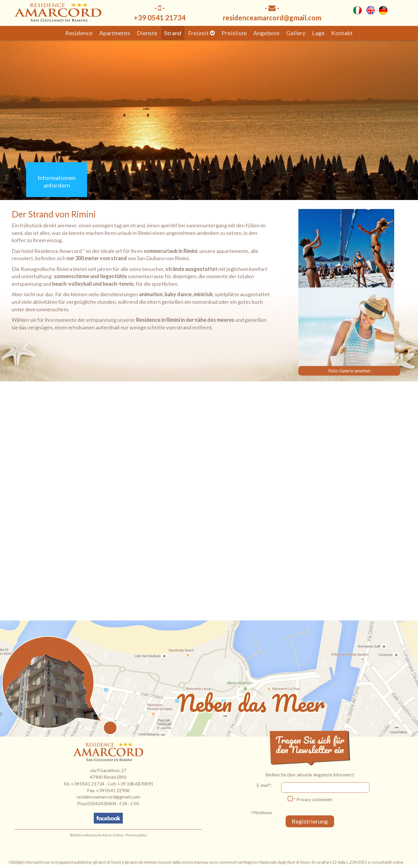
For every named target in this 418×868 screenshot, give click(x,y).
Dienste (147, 33)
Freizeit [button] (201, 33)
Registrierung (310, 821)
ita (358, 10)
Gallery (296, 33)
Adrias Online (113, 835)
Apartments (115, 33)
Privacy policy (136, 835)
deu (383, 10)
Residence (79, 33)
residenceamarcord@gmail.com (272, 18)
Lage (318, 33)
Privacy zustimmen (314, 799)
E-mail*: (264, 785)
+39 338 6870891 (135, 784)
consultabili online (387, 862)
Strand (173, 33)
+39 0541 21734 (88, 784)
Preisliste (234, 33)
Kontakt (342, 33)
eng (370, 10)
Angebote (266, 33)
